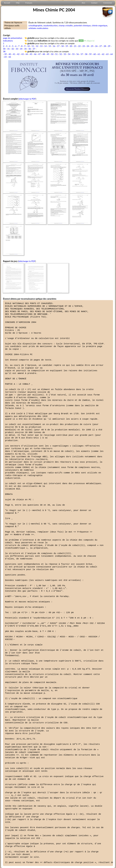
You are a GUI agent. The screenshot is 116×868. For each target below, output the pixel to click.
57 (82, 54)
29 (109, 46)
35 (25, 49)
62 (103, 54)
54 (69, 54)
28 (105, 46)
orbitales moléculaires (38, 28)
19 (67, 46)
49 (48, 54)
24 (88, 46)
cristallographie (35, 25)
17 (58, 46)
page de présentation (13, 38)
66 (10, 57)
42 (18, 54)
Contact (94, 3)
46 (35, 54)
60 (95, 54)
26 (96, 46)
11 (33, 46)
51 (56, 54)
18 (62, 46)
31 (8, 49)
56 (78, 54)
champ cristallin (66, 25)
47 (39, 54)
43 (22, 54)
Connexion (108, 3)
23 (84, 46)
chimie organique (100, 25)
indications (8, 41)
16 (54, 46)
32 (13, 49)
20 (71, 46)
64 (111, 54)
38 (4, 51)
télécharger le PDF (27, 99)
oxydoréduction (51, 25)
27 (101, 46)
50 (52, 54)
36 (30, 49)
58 (86, 54)
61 (99, 54)
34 (21, 49)
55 (73, 54)
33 (17, 49)
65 (6, 57)
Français (29, 3)
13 (41, 46)
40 (10, 54)
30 (4, 49)
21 (75, 46)
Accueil (7, 3)
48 (44, 54)
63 (107, 54)
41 (14, 54)
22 (79, 46)
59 (90, 54)
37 (34, 49)
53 (65, 54)
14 (45, 46)
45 (31, 54)
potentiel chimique (82, 25)
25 (92, 46)
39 (6, 54)
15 (50, 46)
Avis (83, 3)
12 (37, 46)
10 (28, 46)
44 (27, 54)
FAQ (18, 3)
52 (61, 54)
